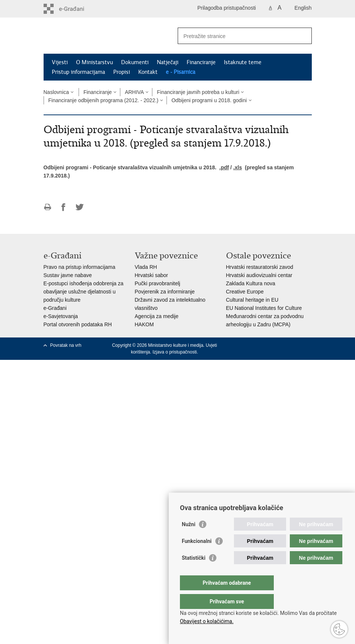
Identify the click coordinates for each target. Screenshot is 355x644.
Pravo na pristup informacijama (80, 267)
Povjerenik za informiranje (165, 292)
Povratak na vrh (66, 345)
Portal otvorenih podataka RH (78, 324)
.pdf (224, 167)
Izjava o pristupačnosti (175, 352)
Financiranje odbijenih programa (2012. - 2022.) (104, 100)
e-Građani (55, 308)
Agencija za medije (157, 316)
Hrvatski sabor (151, 275)
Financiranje (201, 62)
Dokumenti (135, 62)
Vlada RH (146, 267)
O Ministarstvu (94, 62)
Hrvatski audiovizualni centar (259, 275)
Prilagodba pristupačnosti (227, 8)
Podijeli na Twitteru (80, 207)
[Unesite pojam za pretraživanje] (237, 36)
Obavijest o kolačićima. (207, 621)
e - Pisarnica (180, 72)
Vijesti (60, 62)
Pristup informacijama (78, 72)
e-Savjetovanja (61, 316)
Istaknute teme (243, 62)
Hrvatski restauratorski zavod (260, 267)
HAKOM (144, 324)
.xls (237, 167)
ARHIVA (134, 92)
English (303, 8)
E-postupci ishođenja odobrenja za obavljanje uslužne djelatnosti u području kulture (84, 292)
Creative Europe (245, 292)
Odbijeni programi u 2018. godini (209, 100)
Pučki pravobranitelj (158, 283)
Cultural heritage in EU (252, 300)
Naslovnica (56, 92)
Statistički (194, 573)
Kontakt (148, 72)
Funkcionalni (197, 556)
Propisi (122, 72)
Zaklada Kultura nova (251, 283)
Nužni (188, 539)
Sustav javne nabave (68, 275)
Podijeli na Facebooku (64, 207)
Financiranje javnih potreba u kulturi (198, 92)
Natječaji (168, 62)
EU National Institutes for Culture (264, 308)
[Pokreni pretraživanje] (303, 36)
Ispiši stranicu (47, 207)
